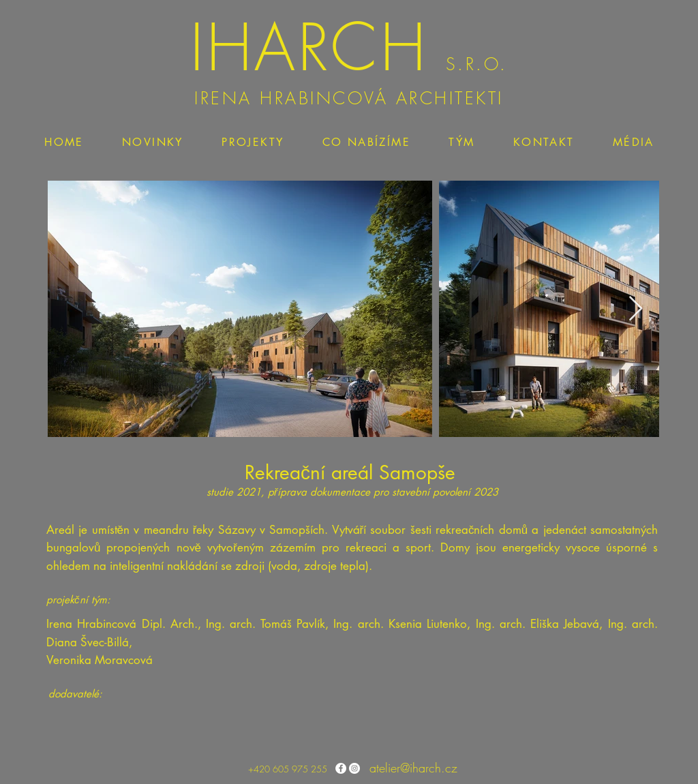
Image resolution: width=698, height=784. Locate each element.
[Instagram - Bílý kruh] (354, 768)
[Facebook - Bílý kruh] (341, 768)
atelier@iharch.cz (413, 768)
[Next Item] (636, 309)
